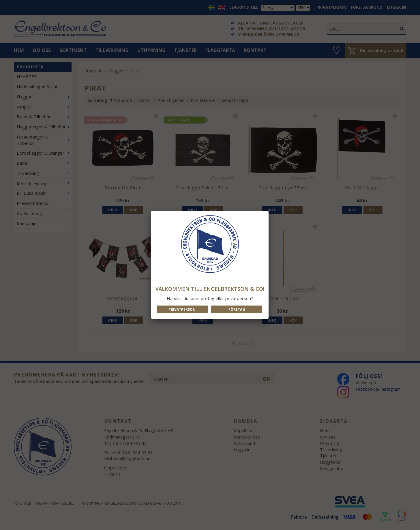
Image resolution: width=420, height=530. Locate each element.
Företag (237, 309)
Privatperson (182, 309)
